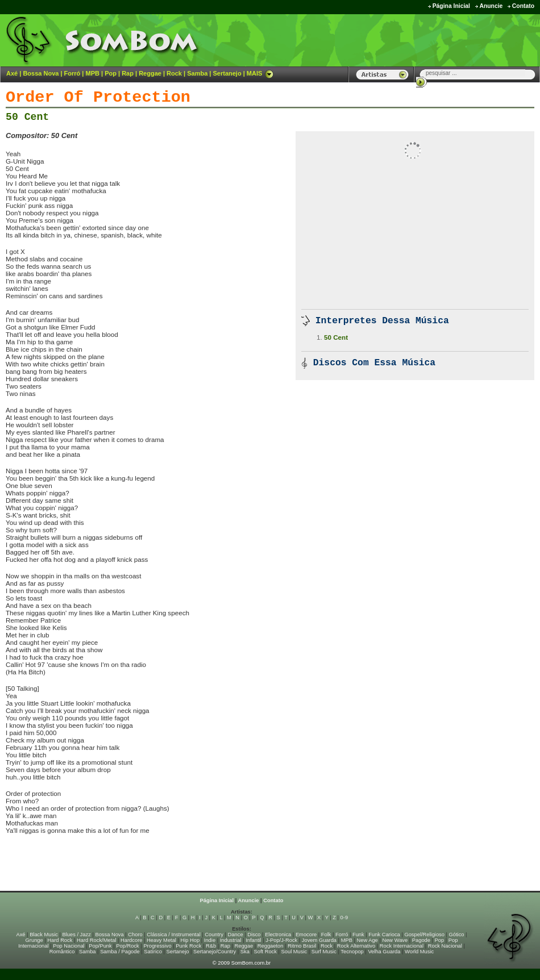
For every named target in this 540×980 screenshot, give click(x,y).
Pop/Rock (127, 946)
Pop (111, 73)
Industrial (231, 940)
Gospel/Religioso (424, 935)
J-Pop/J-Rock (281, 940)
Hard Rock (60, 940)
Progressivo (157, 946)
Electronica (278, 935)
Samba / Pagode (120, 952)
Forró (72, 73)
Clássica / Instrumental (173, 935)
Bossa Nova (41, 73)
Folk (326, 935)
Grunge (34, 940)
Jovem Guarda (319, 940)
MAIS (260, 73)
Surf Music (324, 952)
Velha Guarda (384, 952)
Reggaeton (271, 946)
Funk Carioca (384, 935)
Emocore (306, 935)
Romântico (62, 952)
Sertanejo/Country (215, 952)
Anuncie (491, 6)
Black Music (44, 935)
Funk (358, 935)
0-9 (344, 918)
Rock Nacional (445, 946)
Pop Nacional (69, 946)
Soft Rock (265, 952)
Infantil (253, 940)
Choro (135, 935)
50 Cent (27, 117)
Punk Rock (188, 946)
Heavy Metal (161, 940)
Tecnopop (352, 952)
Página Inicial (451, 6)
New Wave (395, 940)
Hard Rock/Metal (96, 940)
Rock (174, 73)
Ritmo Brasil (302, 946)
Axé (12, 73)
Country (214, 935)
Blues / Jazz (77, 935)
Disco (254, 935)
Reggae (150, 73)
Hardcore (131, 940)
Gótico (457, 935)
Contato (523, 6)
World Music (419, 952)
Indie (210, 940)
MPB (93, 73)
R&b (211, 946)
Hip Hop (190, 940)
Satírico (153, 952)
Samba (197, 73)
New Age (367, 940)
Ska (245, 952)
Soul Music (294, 952)
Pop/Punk (100, 946)
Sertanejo (227, 73)
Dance (236, 935)
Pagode (421, 940)
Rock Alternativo (356, 946)
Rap (128, 73)
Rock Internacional (402, 946)
